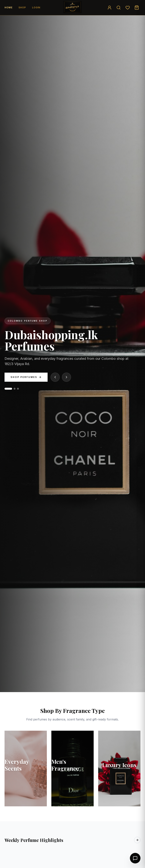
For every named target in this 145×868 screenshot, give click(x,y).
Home (8, 7)
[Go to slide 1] (8, 389)
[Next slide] (66, 377)
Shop (22, 7)
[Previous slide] (55, 377)
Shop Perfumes (26, 377)
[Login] (110, 8)
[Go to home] (72, 7)
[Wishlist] (128, 8)
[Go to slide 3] (18, 389)
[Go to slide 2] (15, 389)
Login (36, 7)
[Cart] (137, 8)
